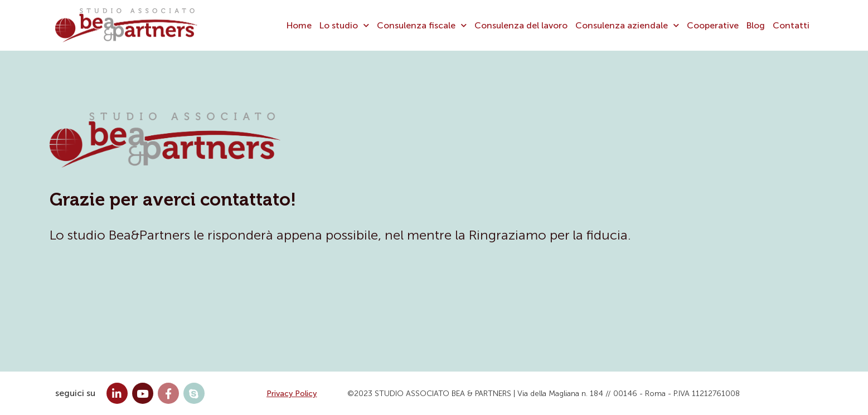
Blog (756, 25)
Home (299, 25)
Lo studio (344, 25)
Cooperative (713, 25)
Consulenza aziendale (627, 25)
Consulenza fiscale (422, 25)
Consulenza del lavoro (521, 25)
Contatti (791, 25)
